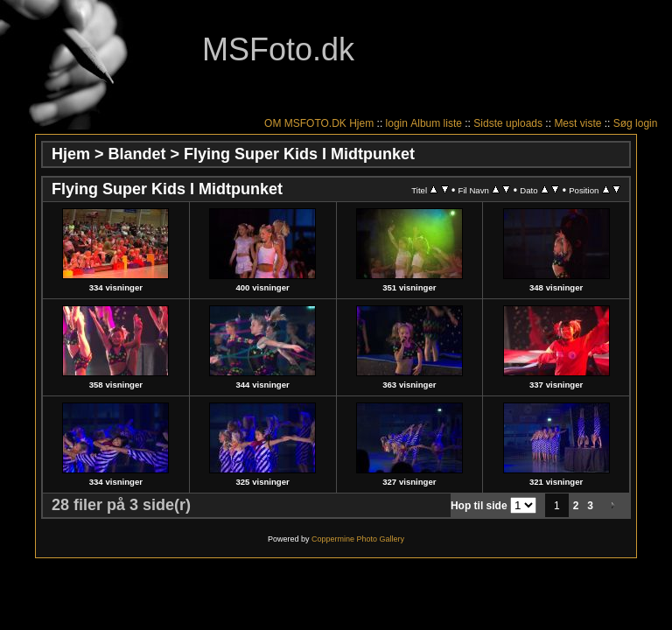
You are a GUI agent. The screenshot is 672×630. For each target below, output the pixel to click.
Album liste (436, 123)
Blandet (137, 154)
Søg (623, 123)
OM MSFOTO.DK (305, 123)
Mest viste (577, 123)
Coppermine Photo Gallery (358, 539)
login (397, 123)
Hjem (361, 123)
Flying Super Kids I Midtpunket (299, 154)
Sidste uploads (508, 123)
